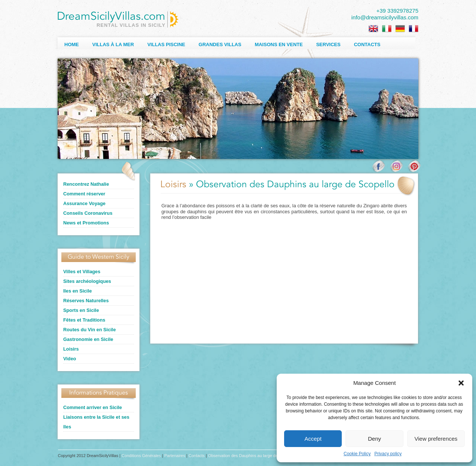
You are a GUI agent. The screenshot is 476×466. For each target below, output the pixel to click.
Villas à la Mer (113, 44)
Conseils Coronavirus (88, 213)
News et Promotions (86, 223)
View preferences (436, 439)
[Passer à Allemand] (400, 29)
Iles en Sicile (78, 291)
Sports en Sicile (81, 310)
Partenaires (175, 456)
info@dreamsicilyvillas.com (385, 17)
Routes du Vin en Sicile (89, 330)
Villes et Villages (82, 272)
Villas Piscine (166, 44)
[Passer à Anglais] (373, 29)
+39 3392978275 (397, 11)
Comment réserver (84, 194)
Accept (313, 439)
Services (328, 44)
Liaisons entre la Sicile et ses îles (96, 422)
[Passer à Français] (414, 29)
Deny (374, 439)
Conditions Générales (141, 456)
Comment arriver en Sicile (93, 407)
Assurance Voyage (84, 203)
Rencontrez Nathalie (86, 184)
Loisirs (71, 349)
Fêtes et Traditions (84, 320)
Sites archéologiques (87, 281)
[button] (461, 383)
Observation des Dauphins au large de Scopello (251, 456)
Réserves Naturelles (86, 301)
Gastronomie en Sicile (88, 339)
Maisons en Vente (279, 44)
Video (70, 359)
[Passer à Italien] (387, 29)
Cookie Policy (357, 454)
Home (72, 44)
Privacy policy (388, 454)
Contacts (367, 44)
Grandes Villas (220, 44)
